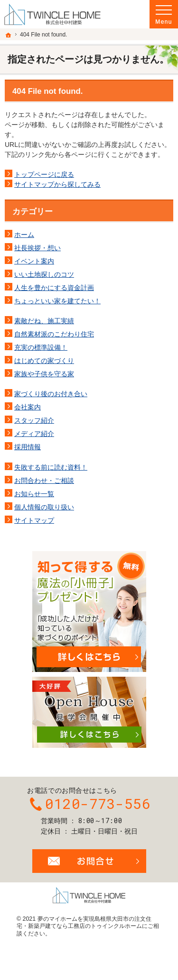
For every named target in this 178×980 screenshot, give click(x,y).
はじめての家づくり (44, 361)
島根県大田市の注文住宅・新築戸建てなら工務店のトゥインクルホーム (84, 923)
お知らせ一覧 (34, 494)
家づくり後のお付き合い (51, 394)
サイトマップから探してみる (57, 184)
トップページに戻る (44, 174)
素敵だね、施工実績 (44, 321)
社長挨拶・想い (37, 248)
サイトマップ (34, 520)
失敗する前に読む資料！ (51, 467)
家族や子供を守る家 (44, 374)
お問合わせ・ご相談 (44, 481)
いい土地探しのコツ (44, 274)
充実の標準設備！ (41, 347)
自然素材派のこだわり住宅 (54, 334)
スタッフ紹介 (34, 420)
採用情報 (28, 447)
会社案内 (28, 407)
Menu (164, 14)
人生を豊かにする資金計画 (54, 288)
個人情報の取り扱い (44, 507)
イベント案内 (34, 261)
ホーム (24, 235)
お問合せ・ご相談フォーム (89, 861)
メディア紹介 (34, 434)
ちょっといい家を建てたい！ (57, 301)
